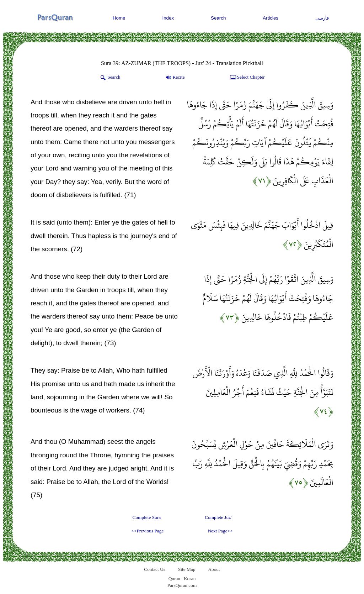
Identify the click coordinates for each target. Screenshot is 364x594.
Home (119, 18)
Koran (190, 579)
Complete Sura (147, 517)
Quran (174, 579)
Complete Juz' (218, 517)
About (214, 569)
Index (168, 18)
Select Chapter (247, 78)
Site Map (187, 569)
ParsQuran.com (182, 585)
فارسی (322, 18)
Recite (175, 78)
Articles (271, 18)
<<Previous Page (147, 531)
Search (218, 18)
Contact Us (155, 569)
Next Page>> (220, 531)
